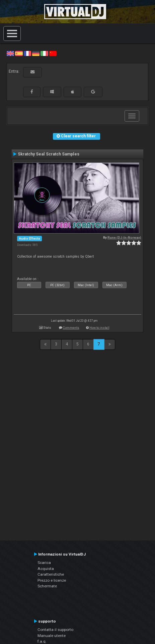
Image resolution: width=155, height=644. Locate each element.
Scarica (44, 563)
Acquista (46, 569)
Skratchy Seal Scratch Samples (49, 154)
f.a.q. (42, 641)
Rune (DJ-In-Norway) (124, 237)
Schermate (47, 586)
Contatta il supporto (55, 630)
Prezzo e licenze (52, 580)
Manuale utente (52, 636)
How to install (99, 328)
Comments (71, 328)
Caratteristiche (51, 574)
